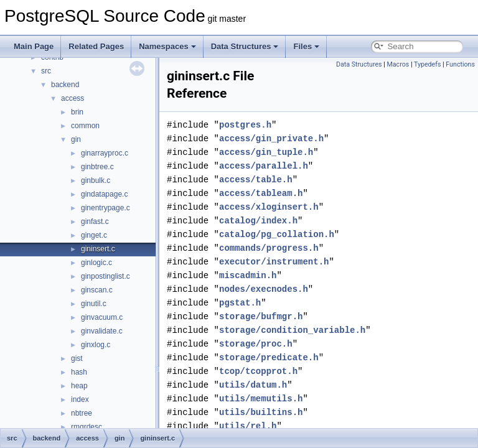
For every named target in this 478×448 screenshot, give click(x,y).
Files (306, 46)
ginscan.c (97, 290)
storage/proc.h (256, 344)
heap (79, 386)
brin (77, 112)
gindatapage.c (104, 194)
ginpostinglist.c (105, 276)
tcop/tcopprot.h (258, 371)
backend (65, 85)
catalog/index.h (258, 221)
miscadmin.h (248, 275)
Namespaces (167, 46)
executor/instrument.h (274, 262)
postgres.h (245, 125)
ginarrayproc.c (105, 153)
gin (76, 139)
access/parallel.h (264, 166)
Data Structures (245, 46)
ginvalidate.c (102, 331)
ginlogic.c (96, 263)
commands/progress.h (269, 248)
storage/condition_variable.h (292, 330)
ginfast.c (95, 222)
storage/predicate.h (269, 357)
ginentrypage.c (105, 208)
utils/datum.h (253, 385)
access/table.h (256, 180)
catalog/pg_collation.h (277, 234)
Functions (460, 64)
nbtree (82, 413)
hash (79, 372)
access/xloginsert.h (269, 207)
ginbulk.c (96, 180)
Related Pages (96, 46)
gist (77, 358)
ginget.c (94, 235)
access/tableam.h (261, 193)
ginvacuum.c (102, 317)
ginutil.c (94, 304)
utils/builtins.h (261, 412)
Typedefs (428, 64)
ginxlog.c (96, 345)
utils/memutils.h (261, 399)
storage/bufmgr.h (261, 316)
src (46, 71)
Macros (398, 64)
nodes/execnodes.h (264, 289)
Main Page (34, 46)
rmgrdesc (87, 427)
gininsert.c (98, 249)
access (73, 98)
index (80, 399)
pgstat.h (240, 303)
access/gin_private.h (271, 138)
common (85, 126)
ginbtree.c (97, 167)
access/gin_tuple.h (266, 152)
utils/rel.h (248, 426)
